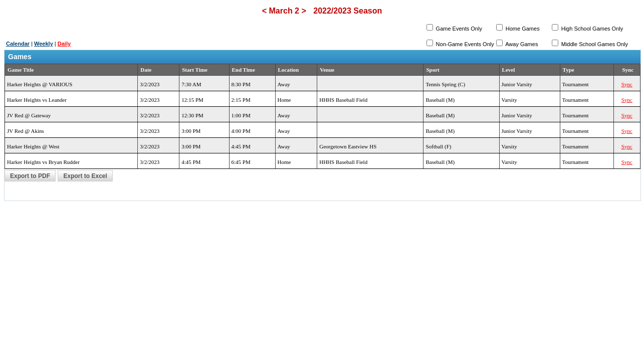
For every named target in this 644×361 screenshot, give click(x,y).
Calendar (18, 44)
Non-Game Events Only (464, 44)
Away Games (521, 44)
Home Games (522, 29)
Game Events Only (458, 29)
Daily (64, 44)
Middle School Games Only (594, 44)
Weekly (44, 44)
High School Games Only (592, 29)
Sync (627, 84)
